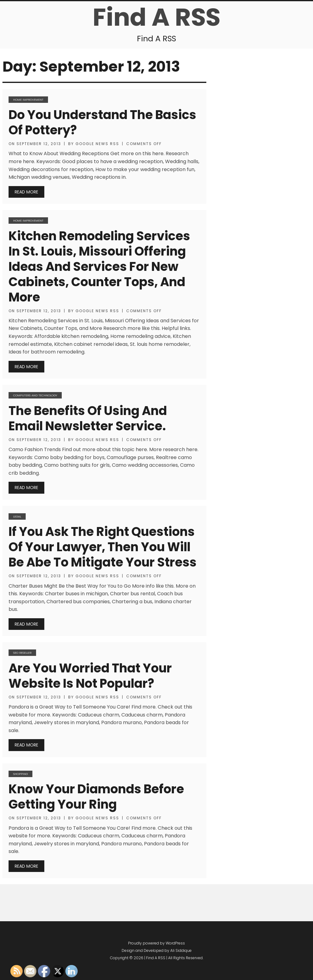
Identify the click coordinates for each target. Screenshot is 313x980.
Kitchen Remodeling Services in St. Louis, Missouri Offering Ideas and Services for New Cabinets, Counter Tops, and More (99, 267)
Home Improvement (28, 100)
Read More (26, 192)
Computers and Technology (35, 395)
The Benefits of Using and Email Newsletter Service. (88, 418)
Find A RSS (156, 17)
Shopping (20, 774)
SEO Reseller (22, 653)
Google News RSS (97, 144)
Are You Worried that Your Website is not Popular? (90, 676)
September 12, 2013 (39, 144)
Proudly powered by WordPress (156, 943)
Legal (17, 516)
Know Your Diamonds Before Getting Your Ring (96, 797)
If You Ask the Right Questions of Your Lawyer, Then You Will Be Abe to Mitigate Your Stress (103, 547)
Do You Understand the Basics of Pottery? (102, 122)
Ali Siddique (181, 950)
